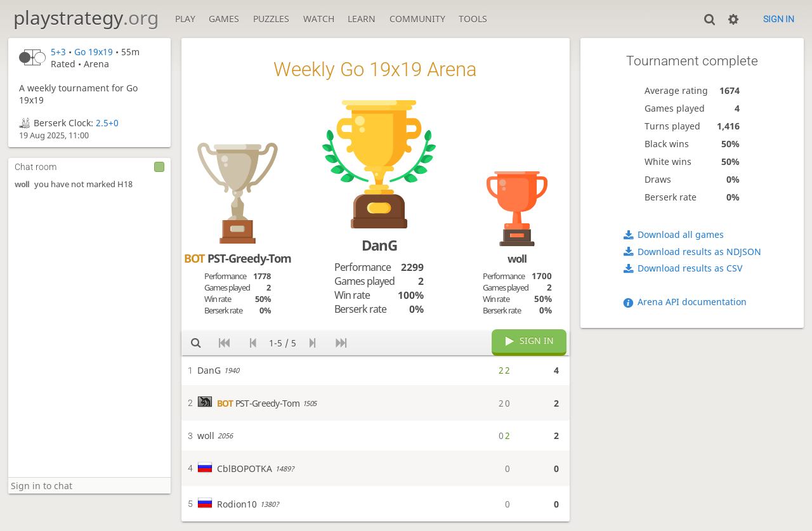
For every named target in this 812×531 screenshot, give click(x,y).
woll (22, 184)
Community (417, 19)
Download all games (681, 234)
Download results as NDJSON (699, 252)
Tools (473, 19)
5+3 (58, 52)
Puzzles (271, 19)
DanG (379, 245)
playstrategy (86, 17)
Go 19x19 (94, 52)
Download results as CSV (690, 268)
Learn (362, 19)
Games (224, 19)
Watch (319, 19)
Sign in (779, 19)
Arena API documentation (692, 302)
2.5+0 (107, 123)
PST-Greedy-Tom (238, 258)
